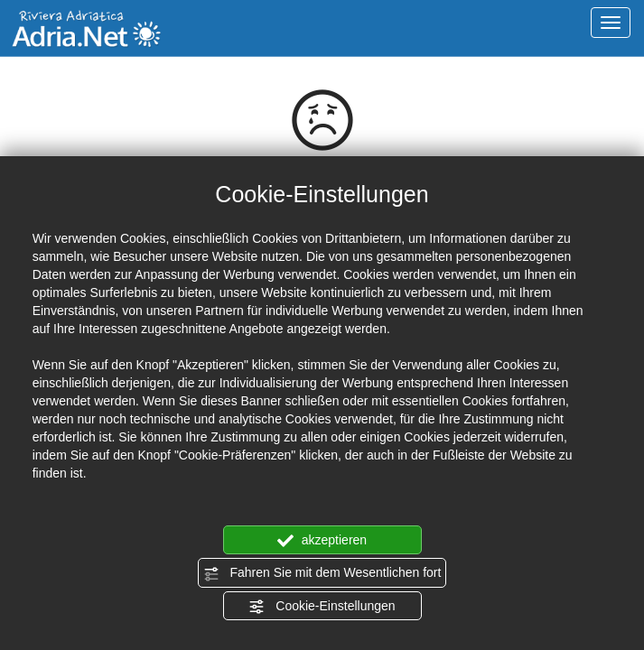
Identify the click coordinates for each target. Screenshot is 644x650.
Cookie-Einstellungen (322, 607)
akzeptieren (322, 541)
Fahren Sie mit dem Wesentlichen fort (322, 573)
